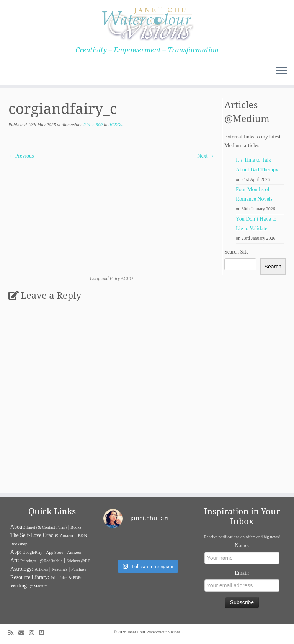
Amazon (67, 535)
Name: (242, 546)
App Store (55, 552)
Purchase (79, 569)
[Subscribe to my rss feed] (13, 633)
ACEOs (115, 125)
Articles (41, 569)
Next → (206, 156)
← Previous (21, 156)
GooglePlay (33, 552)
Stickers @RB (78, 561)
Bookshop (19, 544)
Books (76, 527)
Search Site (236, 252)
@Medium (38, 586)
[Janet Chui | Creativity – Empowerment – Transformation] (147, 23)
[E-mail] (24, 633)
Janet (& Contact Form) (47, 527)
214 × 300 (92, 125)
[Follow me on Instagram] (34, 633)
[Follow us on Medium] (44, 633)
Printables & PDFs (66, 577)
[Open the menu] (281, 71)
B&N (83, 535)
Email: (242, 573)
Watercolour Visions (163, 632)
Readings (60, 569)
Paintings (28, 561)
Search (273, 267)
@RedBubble (51, 561)
